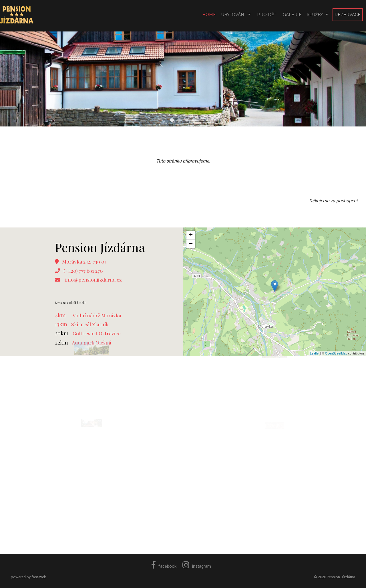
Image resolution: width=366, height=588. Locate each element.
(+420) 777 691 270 (83, 271)
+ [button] (191, 235)
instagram (197, 566)
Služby (315, 15)
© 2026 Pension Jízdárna (335, 577)
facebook (164, 566)
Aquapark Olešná (91, 342)
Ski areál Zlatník (90, 324)
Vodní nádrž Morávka (97, 315)
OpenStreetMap (336, 353)
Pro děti (267, 15)
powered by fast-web (29, 577)
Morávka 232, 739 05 (84, 261)
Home (209, 15)
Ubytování (233, 15)
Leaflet (315, 353)
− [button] (191, 244)
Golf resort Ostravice (97, 333)
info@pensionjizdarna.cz (93, 279)
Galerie (292, 15)
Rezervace (348, 15)
